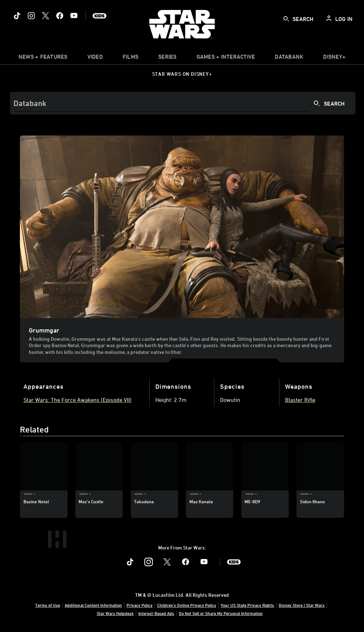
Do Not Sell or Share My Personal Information (221, 613)
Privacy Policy (140, 605)
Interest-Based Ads (156, 613)
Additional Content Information (93, 605)
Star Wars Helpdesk (115, 613)
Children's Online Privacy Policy (187, 605)
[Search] (183, 103)
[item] (43, 58)
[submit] (286, 19)
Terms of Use (48, 605)
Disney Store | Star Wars (302, 605)
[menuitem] (95, 58)
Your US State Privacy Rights (247, 605)
